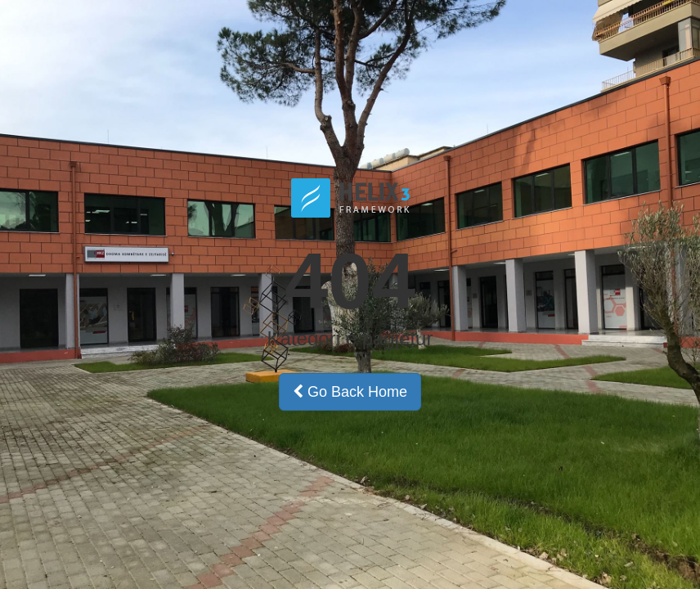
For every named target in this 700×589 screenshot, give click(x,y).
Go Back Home (350, 392)
